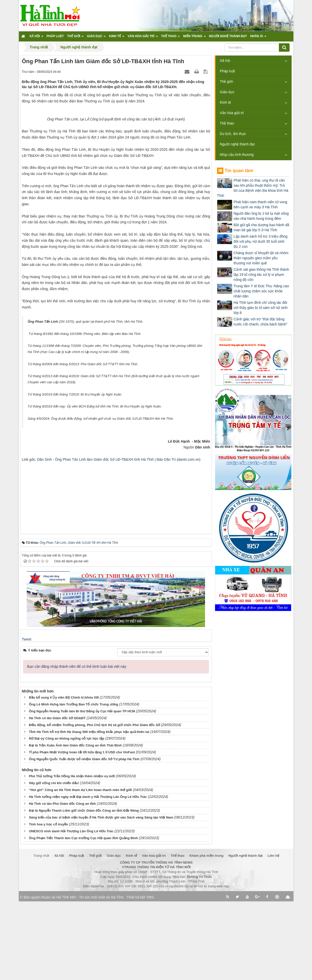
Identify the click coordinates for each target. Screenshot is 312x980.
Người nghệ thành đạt (237, 144)
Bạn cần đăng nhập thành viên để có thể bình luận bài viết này (77, 745)
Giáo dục (227, 92)
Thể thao (227, 123)
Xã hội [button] (36, 38)
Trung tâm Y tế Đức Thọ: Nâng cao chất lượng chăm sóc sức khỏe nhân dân (261, 291)
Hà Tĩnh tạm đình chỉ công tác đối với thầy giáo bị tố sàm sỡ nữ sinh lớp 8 (261, 308)
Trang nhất (41, 934)
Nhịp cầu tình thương (237, 155)
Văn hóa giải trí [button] (143, 38)
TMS (150, 976)
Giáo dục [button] (96, 38)
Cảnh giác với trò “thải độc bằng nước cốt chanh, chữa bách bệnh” (260, 322)
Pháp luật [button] (55, 36)
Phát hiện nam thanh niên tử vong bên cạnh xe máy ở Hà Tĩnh (260, 205)
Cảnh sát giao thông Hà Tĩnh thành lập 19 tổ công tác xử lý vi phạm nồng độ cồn (261, 275)
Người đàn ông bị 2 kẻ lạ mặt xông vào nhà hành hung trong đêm (261, 216)
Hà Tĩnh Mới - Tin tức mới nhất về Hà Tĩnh (90, 976)
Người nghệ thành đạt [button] (228, 36)
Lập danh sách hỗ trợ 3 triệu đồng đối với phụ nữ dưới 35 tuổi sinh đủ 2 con (260, 241)
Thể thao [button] (171, 38)
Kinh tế (225, 102)
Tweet (27, 718)
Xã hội (225, 61)
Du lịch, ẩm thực (233, 134)
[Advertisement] (116, 573)
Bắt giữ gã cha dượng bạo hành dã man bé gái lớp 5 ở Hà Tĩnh (261, 227)
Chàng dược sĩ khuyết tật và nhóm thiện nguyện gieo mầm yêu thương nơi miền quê (261, 258)
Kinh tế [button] (117, 38)
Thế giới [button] (76, 38)
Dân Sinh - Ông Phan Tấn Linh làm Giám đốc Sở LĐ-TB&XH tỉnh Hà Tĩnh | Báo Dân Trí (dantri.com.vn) (119, 538)
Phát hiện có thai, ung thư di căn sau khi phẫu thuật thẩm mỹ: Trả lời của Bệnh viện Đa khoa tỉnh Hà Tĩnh (253, 188)
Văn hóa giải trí (232, 113)
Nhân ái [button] (258, 38)
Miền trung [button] (194, 38)
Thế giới (226, 81)
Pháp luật (227, 71)
